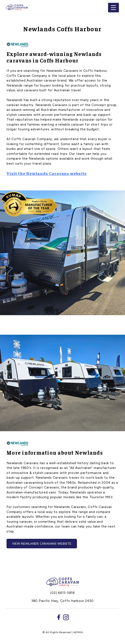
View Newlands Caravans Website (42, 543)
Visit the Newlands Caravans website (47, 173)
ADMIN (78, 632)
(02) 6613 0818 (62, 593)
